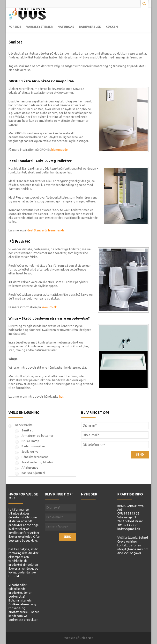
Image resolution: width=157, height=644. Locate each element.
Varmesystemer (39, 27)
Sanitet (15, 42)
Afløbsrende (30, 468)
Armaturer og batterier (37, 436)
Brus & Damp (30, 441)
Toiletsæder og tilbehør (38, 462)
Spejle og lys (30, 452)
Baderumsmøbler (33, 446)
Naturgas (66, 27)
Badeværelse (90, 27)
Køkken (112, 27)
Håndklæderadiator (35, 457)
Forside (15, 27)
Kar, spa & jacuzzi (33, 473)
